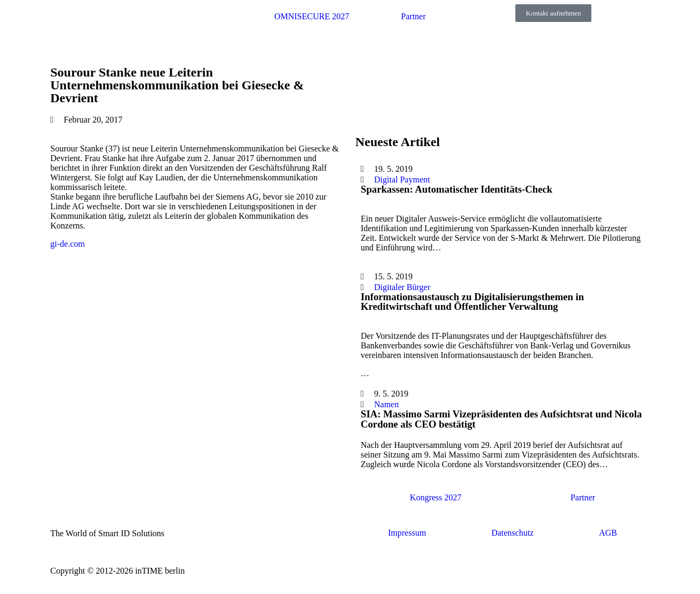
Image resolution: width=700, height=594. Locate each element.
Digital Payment (402, 180)
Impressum (407, 533)
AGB (608, 533)
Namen (386, 404)
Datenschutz (512, 533)
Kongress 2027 (436, 497)
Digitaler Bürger (402, 287)
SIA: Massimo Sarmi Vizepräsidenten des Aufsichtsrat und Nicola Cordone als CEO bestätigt (501, 419)
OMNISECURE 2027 (311, 16)
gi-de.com (67, 244)
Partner (413, 16)
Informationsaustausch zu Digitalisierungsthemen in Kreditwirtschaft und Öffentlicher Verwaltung (472, 302)
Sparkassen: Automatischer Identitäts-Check (456, 189)
